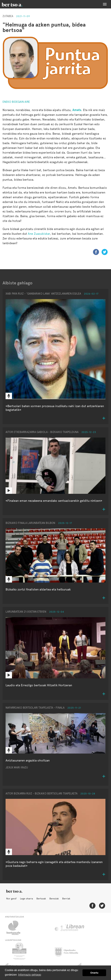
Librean (70, 928)
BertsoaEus (17, 4)
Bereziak (54, 899)
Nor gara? (11, 899)
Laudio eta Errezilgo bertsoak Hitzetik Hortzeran (39, 685)
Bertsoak (41, 899)
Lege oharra (26, 899)
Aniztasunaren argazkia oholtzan (28, 760)
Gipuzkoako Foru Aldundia (68, 951)
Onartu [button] (94, 973)
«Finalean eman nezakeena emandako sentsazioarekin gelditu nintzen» (54, 501)
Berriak (66, 899)
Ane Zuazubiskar (39, 234)
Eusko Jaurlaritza (19, 951)
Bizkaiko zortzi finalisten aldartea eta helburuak (38, 589)
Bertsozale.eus (16, 928)
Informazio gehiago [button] (30, 975)
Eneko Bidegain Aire (16, 102)
